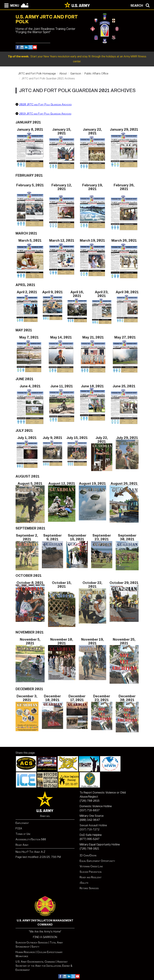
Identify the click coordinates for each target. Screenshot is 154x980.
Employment (22, 823)
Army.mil (45, 816)
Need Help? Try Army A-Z (30, 852)
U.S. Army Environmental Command (35, 962)
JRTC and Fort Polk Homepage (37, 74)
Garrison (76, 74)
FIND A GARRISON (45, 937)
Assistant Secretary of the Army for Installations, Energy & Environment (44, 966)
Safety (35, 947)
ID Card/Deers (88, 855)
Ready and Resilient (91, 877)
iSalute (84, 883)
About (63, 74)
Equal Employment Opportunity (97, 861)
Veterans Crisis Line (91, 866)
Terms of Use (23, 834)
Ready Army (22, 845)
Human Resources (25, 952)
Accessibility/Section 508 (31, 839)
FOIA (19, 828)
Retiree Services (89, 888)
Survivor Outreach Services (32, 943)
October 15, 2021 (62, 585)
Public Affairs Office (96, 74)
